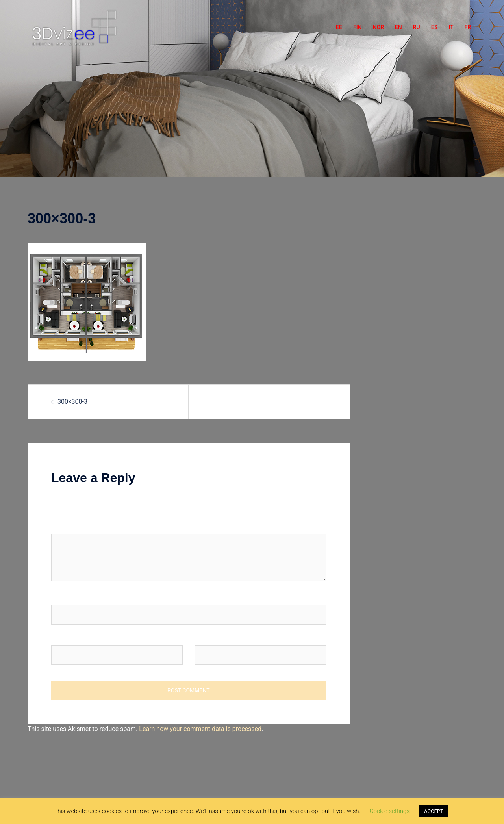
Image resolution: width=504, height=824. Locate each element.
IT (451, 27)
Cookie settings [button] (390, 811)
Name (62, 597)
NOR (378, 27)
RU (417, 27)
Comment (65, 526)
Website (206, 637)
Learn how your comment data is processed (200, 729)
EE (339, 27)
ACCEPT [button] (434, 811)
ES (434, 27)
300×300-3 (72, 402)
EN (398, 27)
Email (61, 637)
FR (468, 27)
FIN (358, 27)
